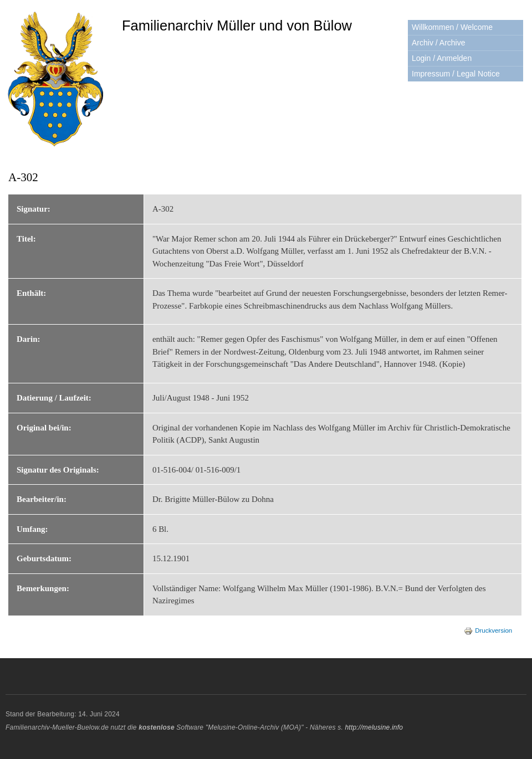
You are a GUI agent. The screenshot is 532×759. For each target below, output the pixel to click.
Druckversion (488, 630)
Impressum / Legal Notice (456, 74)
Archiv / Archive (438, 43)
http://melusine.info (374, 727)
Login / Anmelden (442, 58)
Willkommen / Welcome (452, 27)
